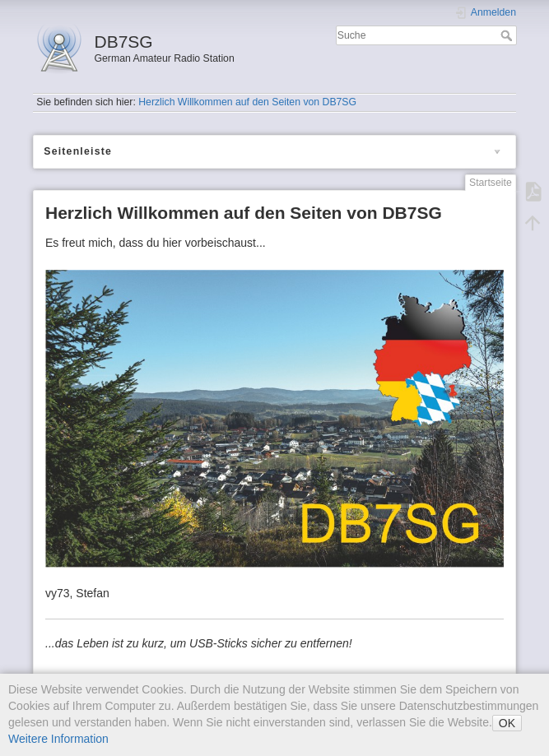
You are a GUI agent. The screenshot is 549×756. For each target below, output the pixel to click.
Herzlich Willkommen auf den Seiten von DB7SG (247, 102)
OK (507, 723)
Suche (508, 35)
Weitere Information (58, 739)
